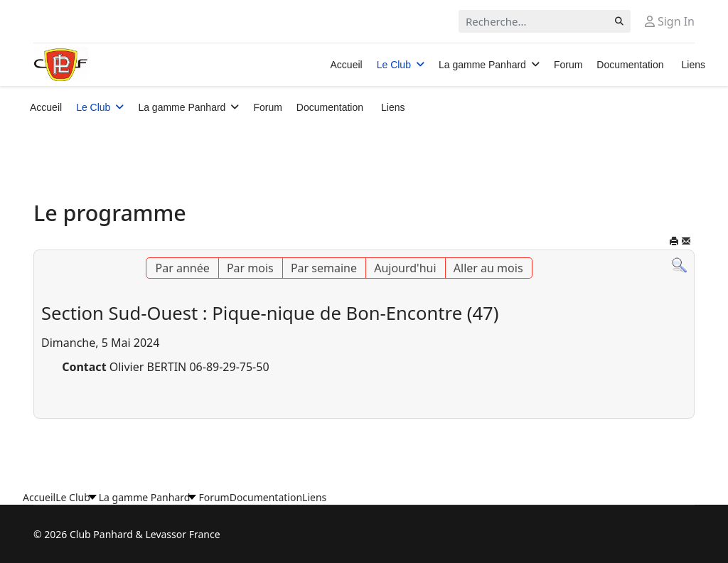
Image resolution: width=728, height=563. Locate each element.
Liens (694, 65)
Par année (182, 268)
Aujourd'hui (405, 268)
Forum (568, 65)
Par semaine (324, 268)
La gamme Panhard (482, 65)
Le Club (394, 65)
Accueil (347, 65)
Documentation (630, 65)
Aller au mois (488, 268)
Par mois (250, 268)
